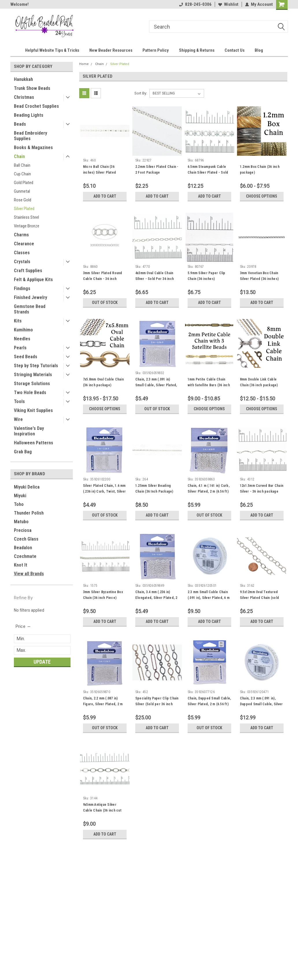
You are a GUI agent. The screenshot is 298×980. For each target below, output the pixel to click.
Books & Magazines (33, 147)
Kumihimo (23, 330)
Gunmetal (22, 191)
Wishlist (228, 4)
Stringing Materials (33, 375)
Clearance (24, 244)
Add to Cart (105, 196)
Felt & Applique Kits (33, 280)
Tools (19, 401)
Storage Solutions (32, 384)
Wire (18, 419)
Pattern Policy (156, 50)
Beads (20, 124)
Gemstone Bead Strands (30, 309)
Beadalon (23, 548)
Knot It (21, 565)
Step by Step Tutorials (36, 366)
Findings (22, 288)
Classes (22, 253)
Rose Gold (23, 200)
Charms (21, 235)
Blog (259, 50)
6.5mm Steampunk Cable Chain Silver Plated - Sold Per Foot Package (208, 172)
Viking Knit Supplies (33, 410)
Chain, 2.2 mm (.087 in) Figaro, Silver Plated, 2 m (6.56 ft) (103, 704)
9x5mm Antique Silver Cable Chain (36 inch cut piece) (102, 810)
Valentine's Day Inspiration (29, 431)
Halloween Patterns (34, 443)
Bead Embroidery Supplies (30, 136)
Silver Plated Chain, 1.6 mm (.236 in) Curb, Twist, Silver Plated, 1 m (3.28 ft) (104, 491)
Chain (19, 156)
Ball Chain (22, 165)
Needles (22, 339)
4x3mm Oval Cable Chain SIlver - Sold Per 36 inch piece (154, 279)
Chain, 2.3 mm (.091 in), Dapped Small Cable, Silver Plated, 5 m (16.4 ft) (261, 704)
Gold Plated (24, 183)
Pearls (20, 348)
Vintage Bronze (27, 226)
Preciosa (23, 530)
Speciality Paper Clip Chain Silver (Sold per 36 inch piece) (157, 704)
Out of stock (105, 302)
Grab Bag (23, 452)
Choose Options (262, 196)
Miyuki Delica (27, 487)
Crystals (22, 262)
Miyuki (20, 496)
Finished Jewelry (30, 297)
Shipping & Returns (197, 50)
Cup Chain (22, 174)
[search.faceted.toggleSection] (24, 626)
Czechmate (25, 556)
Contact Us (235, 50)
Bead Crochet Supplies (36, 106)
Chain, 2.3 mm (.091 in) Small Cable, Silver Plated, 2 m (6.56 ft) (156, 385)
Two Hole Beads (30, 392)
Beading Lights (29, 115)
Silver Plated (24, 209)
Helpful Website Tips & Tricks (52, 50)
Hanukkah (23, 79)
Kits (18, 321)
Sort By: (141, 93)
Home (84, 64)
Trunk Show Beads (32, 88)
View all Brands (29, 574)
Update (42, 662)
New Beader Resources (111, 50)
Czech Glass (26, 539)
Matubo (21, 522)
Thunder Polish (29, 513)
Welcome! (20, 4)
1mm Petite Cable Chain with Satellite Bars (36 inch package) (209, 385)
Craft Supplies (28, 271)
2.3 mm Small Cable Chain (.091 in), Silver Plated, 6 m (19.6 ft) (209, 598)
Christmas (24, 97)
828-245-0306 (195, 4)
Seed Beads (26, 357)
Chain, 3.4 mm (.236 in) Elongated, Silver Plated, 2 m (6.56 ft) (156, 598)
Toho (19, 504)
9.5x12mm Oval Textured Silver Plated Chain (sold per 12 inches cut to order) (262, 598)
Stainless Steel (26, 217)
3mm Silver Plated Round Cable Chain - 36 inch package (103, 279)
